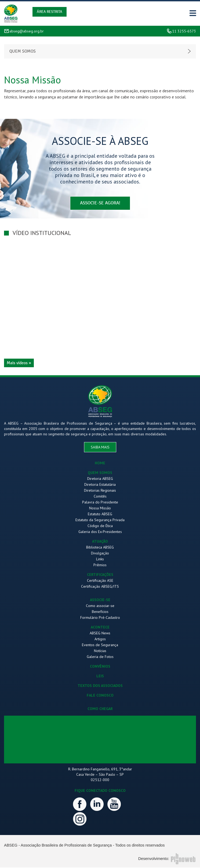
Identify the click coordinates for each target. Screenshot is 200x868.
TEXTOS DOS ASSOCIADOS (100, 686)
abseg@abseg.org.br (27, 31)
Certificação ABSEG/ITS (100, 587)
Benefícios (100, 612)
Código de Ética (100, 526)
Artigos (100, 639)
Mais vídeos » (19, 363)
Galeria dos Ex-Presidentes (100, 532)
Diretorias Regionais (100, 491)
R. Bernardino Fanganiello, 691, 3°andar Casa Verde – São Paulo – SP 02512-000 (100, 775)
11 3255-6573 (184, 31)
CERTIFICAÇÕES (100, 575)
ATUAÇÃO (100, 542)
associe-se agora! (100, 203)
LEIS (100, 676)
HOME (100, 464)
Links (100, 560)
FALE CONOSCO (100, 696)
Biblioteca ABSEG (100, 548)
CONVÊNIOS (100, 667)
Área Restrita (50, 12)
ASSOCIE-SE (100, 600)
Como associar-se (100, 606)
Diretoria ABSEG (100, 479)
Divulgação (100, 554)
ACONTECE (100, 628)
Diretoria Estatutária (100, 485)
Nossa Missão (100, 509)
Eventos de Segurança (100, 645)
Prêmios (100, 565)
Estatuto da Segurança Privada (100, 520)
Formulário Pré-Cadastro (100, 618)
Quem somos (23, 51)
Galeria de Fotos (100, 657)
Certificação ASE (100, 581)
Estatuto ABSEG (100, 514)
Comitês (100, 497)
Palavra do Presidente (100, 503)
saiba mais (100, 448)
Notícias (100, 651)
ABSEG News (100, 634)
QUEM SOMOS (100, 473)
